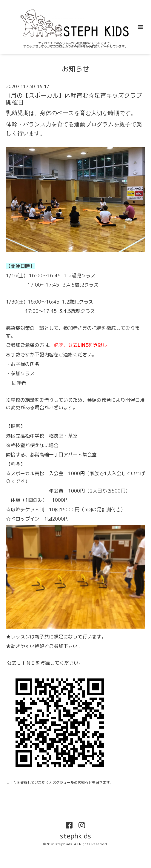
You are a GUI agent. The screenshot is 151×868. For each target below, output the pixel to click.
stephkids (75, 836)
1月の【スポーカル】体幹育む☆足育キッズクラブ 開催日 (74, 99)
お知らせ (75, 69)
